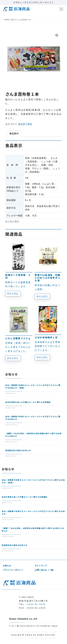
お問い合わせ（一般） (45, 570)
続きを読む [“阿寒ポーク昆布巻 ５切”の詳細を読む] (13, 294)
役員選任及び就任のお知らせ (18, 450)
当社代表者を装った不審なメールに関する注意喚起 (28, 402)
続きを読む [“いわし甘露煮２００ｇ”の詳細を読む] (13, 358)
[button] (57, 35)
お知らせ (7, 566)
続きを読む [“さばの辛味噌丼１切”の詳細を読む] (42, 357)
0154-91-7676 (36, 604)
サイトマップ (41, 566)
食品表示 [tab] (14, 134)
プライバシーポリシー (13, 570)
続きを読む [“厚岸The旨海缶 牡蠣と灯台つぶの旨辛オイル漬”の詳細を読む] (42, 296)
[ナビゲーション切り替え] (61, 9)
